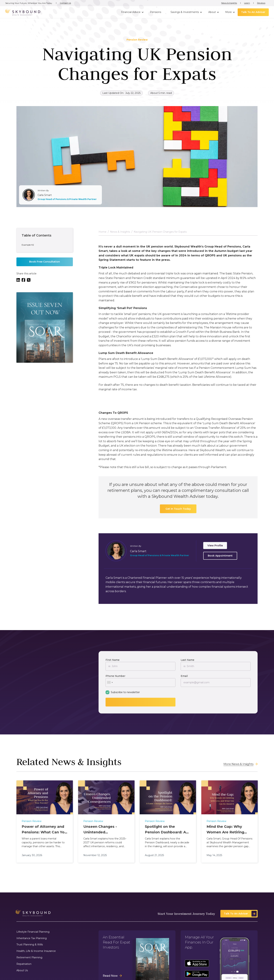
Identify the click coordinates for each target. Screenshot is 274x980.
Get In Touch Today (178, 510)
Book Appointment (220, 557)
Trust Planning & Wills (30, 945)
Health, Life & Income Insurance (36, 951)
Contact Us (65, 3)
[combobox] (110, 684)
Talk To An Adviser (253, 12)
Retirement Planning (29, 958)
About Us (22, 970)
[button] (132, 12)
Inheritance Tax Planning (32, 938)
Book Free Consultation (45, 263)
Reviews (261, 3)
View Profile (215, 547)
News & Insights (229, 3)
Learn (247, 3)
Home (102, 233)
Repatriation (24, 964)
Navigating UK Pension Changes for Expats (160, 233)
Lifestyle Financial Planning (33, 932)
